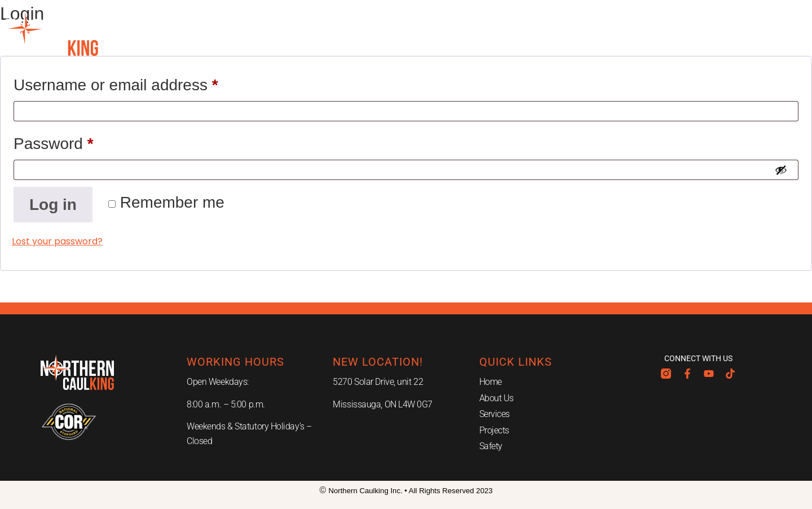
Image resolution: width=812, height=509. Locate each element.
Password (85, 140)
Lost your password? (57, 241)
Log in (53, 205)
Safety (498, 34)
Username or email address (147, 82)
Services (354, 34)
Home (215, 34)
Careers (566, 34)
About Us (279, 34)
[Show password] (781, 170)
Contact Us (646, 34)
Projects (429, 34)
